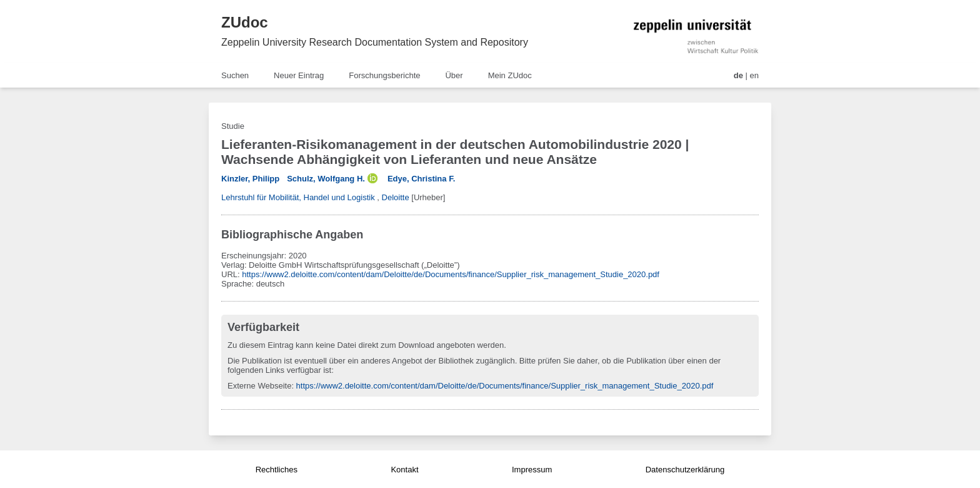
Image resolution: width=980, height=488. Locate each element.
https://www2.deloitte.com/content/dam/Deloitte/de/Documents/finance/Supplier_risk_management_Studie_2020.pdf (451, 274)
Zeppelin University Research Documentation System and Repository (375, 42)
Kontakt (404, 470)
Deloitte (396, 197)
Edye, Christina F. (421, 179)
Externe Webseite (259, 386)
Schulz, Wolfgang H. (326, 179)
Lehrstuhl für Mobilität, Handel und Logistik (298, 197)
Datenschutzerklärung (685, 470)
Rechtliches (277, 470)
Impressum (532, 470)
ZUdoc (245, 22)
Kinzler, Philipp (250, 179)
